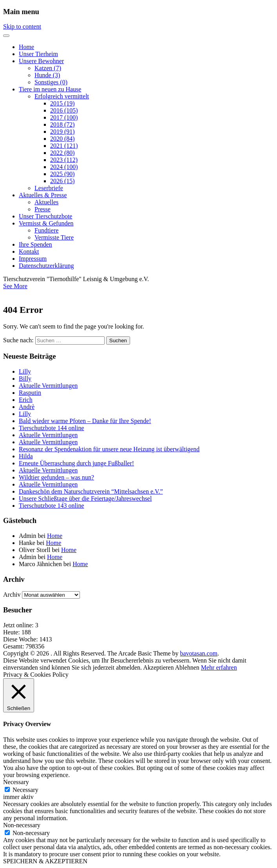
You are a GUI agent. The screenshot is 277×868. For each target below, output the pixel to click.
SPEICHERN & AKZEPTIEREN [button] (45, 861)
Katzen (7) (48, 68)
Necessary (25, 790)
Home (26, 47)
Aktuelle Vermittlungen (48, 386)
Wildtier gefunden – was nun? (56, 477)
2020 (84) (62, 139)
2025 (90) (62, 174)
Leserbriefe (49, 188)
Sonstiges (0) (51, 82)
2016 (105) (64, 110)
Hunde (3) (47, 75)
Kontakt (29, 252)
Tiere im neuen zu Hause (50, 89)
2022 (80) (62, 153)
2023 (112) (64, 160)
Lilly (25, 371)
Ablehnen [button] (187, 667)
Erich (26, 400)
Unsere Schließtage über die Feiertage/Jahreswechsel (85, 498)
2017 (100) (64, 117)
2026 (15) (62, 181)
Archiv (12, 595)
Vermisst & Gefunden (46, 223)
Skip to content (22, 26)
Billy (25, 379)
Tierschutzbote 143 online (52, 506)
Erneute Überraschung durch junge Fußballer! (76, 463)
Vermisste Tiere (54, 237)
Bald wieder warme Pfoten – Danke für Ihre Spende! (85, 421)
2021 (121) (64, 146)
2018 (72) (62, 124)
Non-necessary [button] (22, 825)
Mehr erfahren (219, 667)
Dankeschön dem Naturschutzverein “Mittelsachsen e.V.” (91, 491)
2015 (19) (62, 103)
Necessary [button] (16, 782)
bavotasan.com (199, 653)
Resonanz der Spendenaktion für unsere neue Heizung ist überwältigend (109, 449)
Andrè (27, 407)
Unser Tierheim (38, 54)
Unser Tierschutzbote (45, 216)
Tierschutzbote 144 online (52, 428)
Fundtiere (46, 230)
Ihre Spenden (35, 244)
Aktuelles (46, 202)
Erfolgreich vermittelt (62, 96)
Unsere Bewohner (41, 61)
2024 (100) (64, 167)
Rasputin (30, 393)
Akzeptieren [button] (158, 667)
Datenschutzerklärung (46, 266)
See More (15, 286)
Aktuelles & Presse (43, 195)
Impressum (33, 259)
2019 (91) (62, 132)
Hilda (26, 456)
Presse (43, 209)
